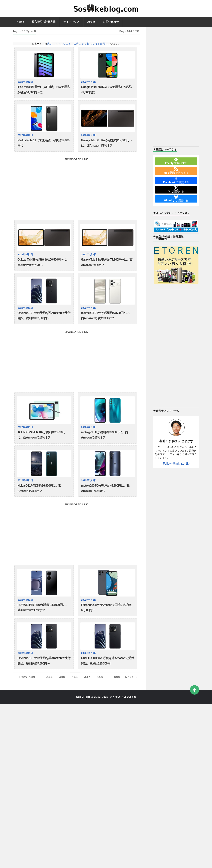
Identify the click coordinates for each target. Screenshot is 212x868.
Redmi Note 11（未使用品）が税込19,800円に (43, 143)
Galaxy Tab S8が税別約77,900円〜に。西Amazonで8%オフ (107, 262)
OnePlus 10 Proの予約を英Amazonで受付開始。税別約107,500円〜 (44, 661)
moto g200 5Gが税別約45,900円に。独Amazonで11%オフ (105, 488)
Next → (131, 677)
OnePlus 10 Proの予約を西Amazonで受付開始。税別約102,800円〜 (44, 316)
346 (75, 677)
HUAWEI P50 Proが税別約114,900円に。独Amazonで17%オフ (43, 608)
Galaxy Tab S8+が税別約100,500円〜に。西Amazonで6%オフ (43, 262)
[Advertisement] (76, 187)
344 (50, 677)
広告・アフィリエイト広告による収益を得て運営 (76, 44)
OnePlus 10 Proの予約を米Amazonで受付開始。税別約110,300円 (107, 661)
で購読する (176, 161)
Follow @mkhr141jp (176, 464)
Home (20, 22)
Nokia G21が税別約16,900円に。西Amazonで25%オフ (39, 488)
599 (117, 677)
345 (62, 677)
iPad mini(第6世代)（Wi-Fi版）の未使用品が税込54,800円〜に (44, 90)
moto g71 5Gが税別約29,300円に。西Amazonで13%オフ (104, 435)
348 (100, 677)
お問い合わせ (111, 22)
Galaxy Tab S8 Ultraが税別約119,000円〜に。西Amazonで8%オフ (106, 143)
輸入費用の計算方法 (44, 22)
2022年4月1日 (89, 135)
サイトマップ (71, 22)
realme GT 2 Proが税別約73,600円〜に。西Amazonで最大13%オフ (106, 316)
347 (87, 677)
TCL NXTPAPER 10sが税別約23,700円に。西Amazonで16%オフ (41, 435)
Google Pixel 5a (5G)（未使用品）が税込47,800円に (106, 90)
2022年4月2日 (25, 82)
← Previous (25, 677)
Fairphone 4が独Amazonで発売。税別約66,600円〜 (106, 608)
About (91, 22)
